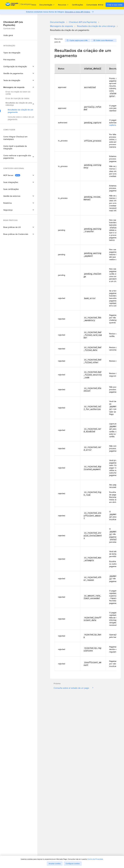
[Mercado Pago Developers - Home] (19, 5)
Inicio (34, 5)
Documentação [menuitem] (47, 5)
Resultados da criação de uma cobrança (96, 26)
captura (113, 125)
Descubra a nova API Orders (78, 12)
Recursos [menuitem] (63, 5)
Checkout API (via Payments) (83, 22)
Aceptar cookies (55, 864)
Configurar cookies (73, 864)
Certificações (78, 5)
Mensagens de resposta (61, 26)
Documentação (57, 22)
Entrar (101, 5)
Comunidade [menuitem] (93, 5)
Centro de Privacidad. (95, 859)
